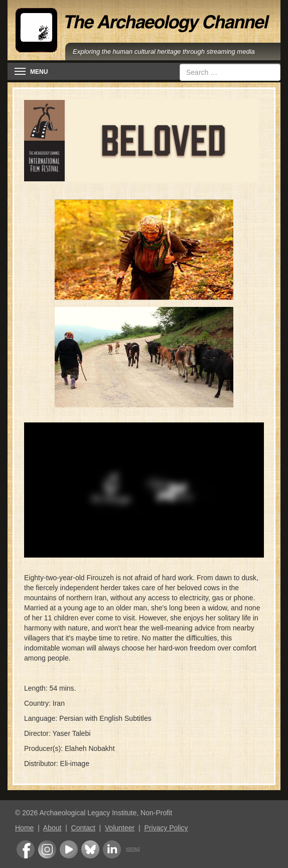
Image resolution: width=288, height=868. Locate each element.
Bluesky (90, 849)
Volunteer (120, 828)
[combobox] (230, 72)
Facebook (26, 849)
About (52, 828)
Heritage (133, 849)
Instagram (47, 849)
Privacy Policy (166, 828)
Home (24, 828)
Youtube (69, 849)
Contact (83, 828)
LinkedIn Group (112, 849)
